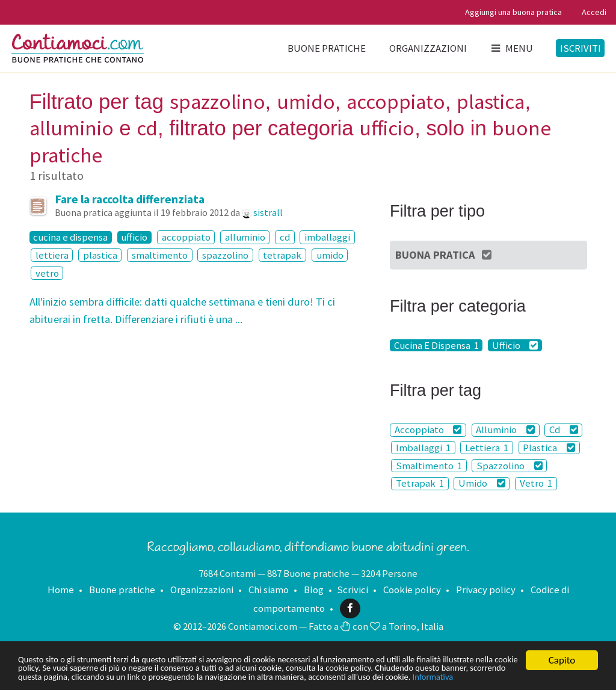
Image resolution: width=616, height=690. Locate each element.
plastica (100, 255)
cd (285, 237)
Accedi (594, 12)
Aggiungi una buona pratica (513, 12)
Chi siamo (269, 590)
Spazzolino (510, 466)
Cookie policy (412, 590)
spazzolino (225, 255)
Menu (511, 48)
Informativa (118, 676)
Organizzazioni (428, 48)
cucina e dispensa (70, 237)
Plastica (549, 448)
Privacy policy (486, 590)
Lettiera (487, 448)
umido (330, 255)
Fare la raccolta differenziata (130, 199)
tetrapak (282, 255)
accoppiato (186, 237)
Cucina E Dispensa (436, 345)
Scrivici (353, 590)
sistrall (268, 212)
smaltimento (160, 255)
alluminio (245, 237)
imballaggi (327, 237)
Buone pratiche (327, 48)
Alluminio (505, 430)
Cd (564, 430)
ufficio (134, 237)
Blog (314, 590)
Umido (482, 484)
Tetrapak (420, 484)
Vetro (536, 484)
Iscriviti (581, 48)
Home (61, 590)
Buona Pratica (444, 255)
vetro (47, 273)
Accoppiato (428, 430)
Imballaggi (423, 448)
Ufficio (515, 345)
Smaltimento (429, 466)
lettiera (52, 255)
